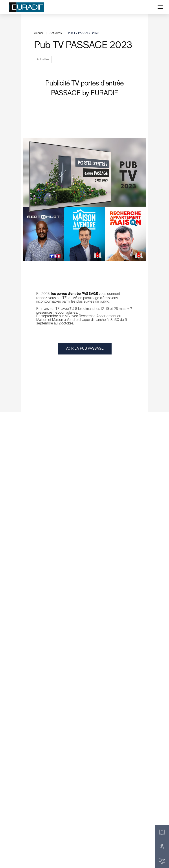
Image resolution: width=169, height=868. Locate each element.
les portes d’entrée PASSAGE (75, 294)
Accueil (39, 33)
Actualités (56, 33)
